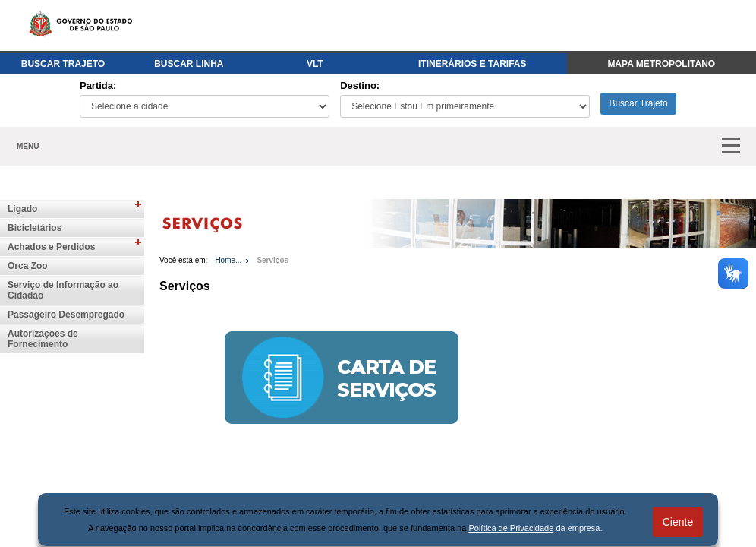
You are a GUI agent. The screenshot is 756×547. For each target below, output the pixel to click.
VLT (315, 64)
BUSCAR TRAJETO (63, 64)
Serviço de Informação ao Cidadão (63, 290)
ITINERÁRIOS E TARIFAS (472, 64)
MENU (28, 146)
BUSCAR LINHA (189, 64)
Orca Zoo (28, 266)
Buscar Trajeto (638, 103)
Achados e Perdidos (51, 247)
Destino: (360, 85)
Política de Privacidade (511, 528)
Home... (228, 260)
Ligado (22, 209)
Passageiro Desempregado (66, 315)
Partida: (98, 85)
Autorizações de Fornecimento (43, 339)
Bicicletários (35, 228)
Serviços (272, 260)
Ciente (678, 522)
